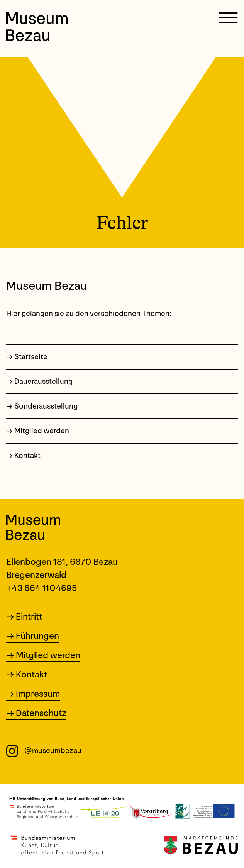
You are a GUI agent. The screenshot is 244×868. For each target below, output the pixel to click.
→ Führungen (33, 637)
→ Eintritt (24, 617)
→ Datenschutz (36, 714)
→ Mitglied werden (43, 656)
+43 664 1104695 (42, 588)
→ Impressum (33, 694)
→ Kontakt (27, 675)
